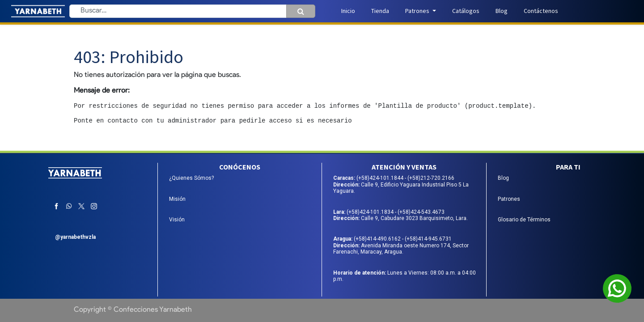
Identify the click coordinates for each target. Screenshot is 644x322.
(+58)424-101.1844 (381, 178)
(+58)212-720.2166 (431, 178)
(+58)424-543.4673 (421, 212)
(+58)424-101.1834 (371, 212)
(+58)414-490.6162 (378, 239)
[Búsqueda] (301, 11)
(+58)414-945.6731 (428, 239)
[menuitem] (348, 11)
